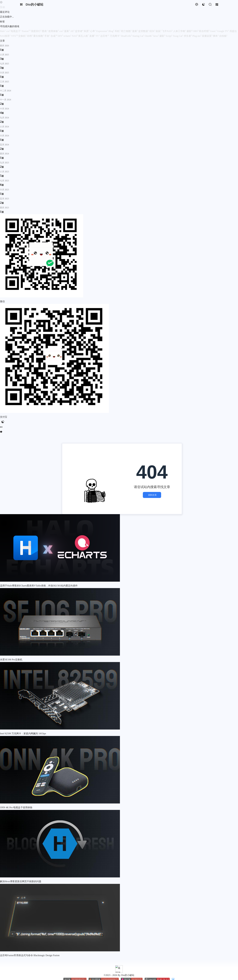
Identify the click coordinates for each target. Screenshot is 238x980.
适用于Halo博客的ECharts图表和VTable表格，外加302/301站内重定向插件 (39, 569)
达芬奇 (105, 36)
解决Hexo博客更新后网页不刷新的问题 (21, 865)
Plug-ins (197, 36)
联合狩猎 (205, 31)
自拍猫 (223, 36)
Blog (112, 31)
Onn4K (149, 36)
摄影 (190, 31)
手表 (48, 36)
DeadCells (127, 36)
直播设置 (207, 36)
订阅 (2, 973)
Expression (102, 31)
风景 (87, 31)
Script (169, 36)
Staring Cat (138, 36)
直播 (92, 36)
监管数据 (144, 31)
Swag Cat (178, 36)
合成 (54, 36)
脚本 (216, 36)
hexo (156, 36)
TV (98, 36)
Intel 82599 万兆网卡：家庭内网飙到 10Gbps (23, 717)
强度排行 (36, 31)
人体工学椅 (180, 31)
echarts (68, 36)
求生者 (188, 36)
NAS (75, 36)
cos (8, 31)
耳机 (118, 31)
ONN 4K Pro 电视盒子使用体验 (16, 791)
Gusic (214, 31)
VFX (15, 36)
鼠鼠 (159, 31)
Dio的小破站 (23, 968)
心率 (93, 31)
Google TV (223, 31)
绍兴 (153, 31)
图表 (45, 31)
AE (73, 31)
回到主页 (152, 486)
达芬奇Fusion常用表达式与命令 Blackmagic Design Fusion (30, 939)
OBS (196, 31)
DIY (61, 36)
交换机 (23, 36)
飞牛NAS (168, 31)
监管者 (79, 31)
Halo (3, 31)
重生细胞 (39, 36)
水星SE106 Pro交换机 (11, 643)
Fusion (26, 31)
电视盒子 (16, 31)
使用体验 (54, 31)
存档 (30, 36)
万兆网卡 (115, 36)
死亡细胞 (126, 31)
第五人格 (84, 36)
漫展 (67, 31)
